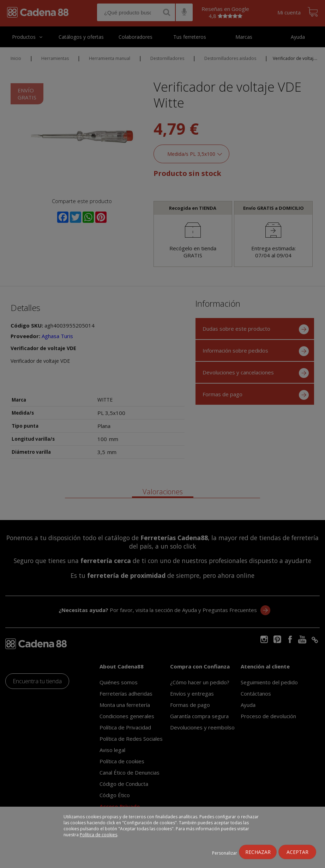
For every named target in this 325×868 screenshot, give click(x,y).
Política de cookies (98, 835)
